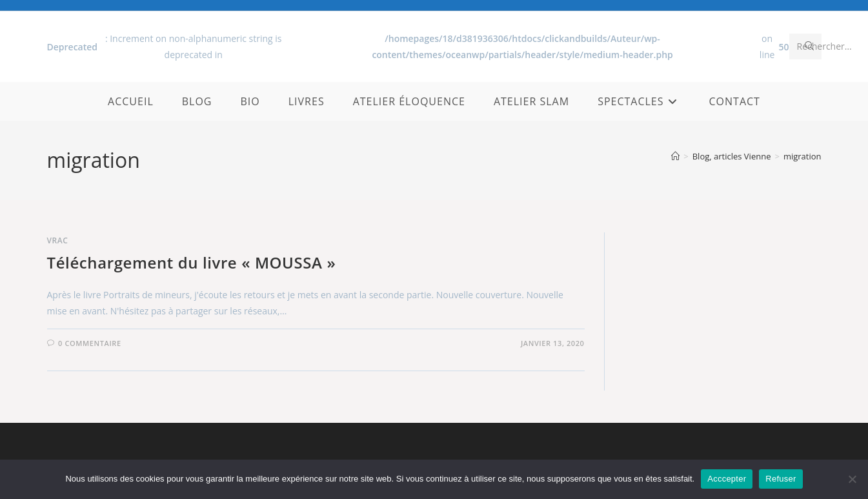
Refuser (781, 479)
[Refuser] (852, 479)
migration (802, 156)
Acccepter (727, 479)
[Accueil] (675, 156)
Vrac (58, 240)
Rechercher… (824, 46)
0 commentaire (90, 343)
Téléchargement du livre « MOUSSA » (192, 262)
